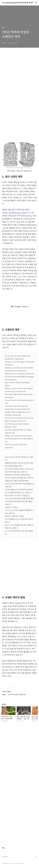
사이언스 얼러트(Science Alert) (14, 213)
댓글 (3, 848)
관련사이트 (5, 857)
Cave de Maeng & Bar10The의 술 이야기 (18, 3)
